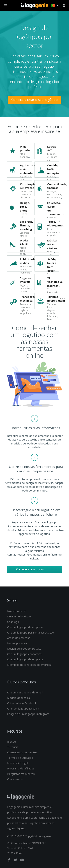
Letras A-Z (52, 148)
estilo (23, 251)
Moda (23, 248)
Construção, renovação (28, 186)
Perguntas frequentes (21, 774)
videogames (54, 232)
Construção (26, 191)
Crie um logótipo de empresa (25, 627)
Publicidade (26, 267)
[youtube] (22, 861)
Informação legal (17, 763)
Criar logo (13, 622)
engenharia (26, 313)
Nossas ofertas (17, 611)
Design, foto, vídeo (25, 207)
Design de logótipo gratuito (24, 649)
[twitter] (16, 861)
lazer (50, 319)
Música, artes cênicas (52, 244)
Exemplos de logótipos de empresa (29, 665)
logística (24, 310)
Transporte (26, 304)
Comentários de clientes (22, 752)
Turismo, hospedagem (56, 299)
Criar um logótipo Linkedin (23, 708)
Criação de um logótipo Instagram (28, 714)
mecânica (25, 307)
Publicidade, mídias (28, 261)
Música (51, 252)
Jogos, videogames (56, 223)
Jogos (50, 229)
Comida (51, 176)
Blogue (11, 742)
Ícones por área (17, 643)
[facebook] (9, 861)
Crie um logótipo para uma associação (31, 632)
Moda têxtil (24, 242)
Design (23, 214)
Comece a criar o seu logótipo (34, 100)
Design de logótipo (19, 616)
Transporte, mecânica (28, 299)
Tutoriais (13, 747)
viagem (51, 310)
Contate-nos (15, 779)
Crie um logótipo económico (24, 654)
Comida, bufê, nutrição (53, 169)
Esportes (24, 233)
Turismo (51, 304)
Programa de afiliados (21, 768)
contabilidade (54, 195)
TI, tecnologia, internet (55, 282)
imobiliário (26, 288)
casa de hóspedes (52, 315)
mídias (23, 270)
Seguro (24, 285)
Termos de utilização (20, 758)
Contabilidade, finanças (57, 186)
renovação (25, 195)
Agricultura (26, 176)
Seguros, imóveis (26, 280)
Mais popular (25, 148)
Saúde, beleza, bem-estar (52, 265)
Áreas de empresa (19, 638)
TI (48, 289)
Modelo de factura (19, 698)
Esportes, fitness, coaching (26, 225)
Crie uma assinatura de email (25, 692)
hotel (50, 307)
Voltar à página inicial (35, 6)
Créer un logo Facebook (22, 703)
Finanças (52, 191)
